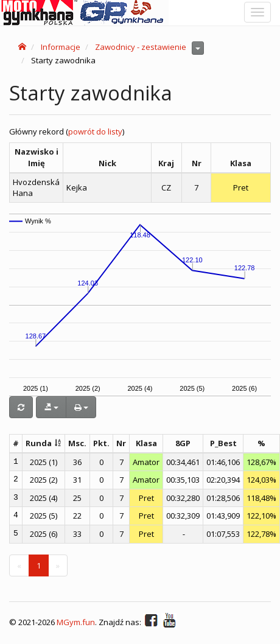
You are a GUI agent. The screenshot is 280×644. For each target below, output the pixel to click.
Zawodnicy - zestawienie (141, 47)
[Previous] (19, 566)
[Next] (58, 566)
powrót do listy (95, 131)
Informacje (61, 47)
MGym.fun (76, 622)
